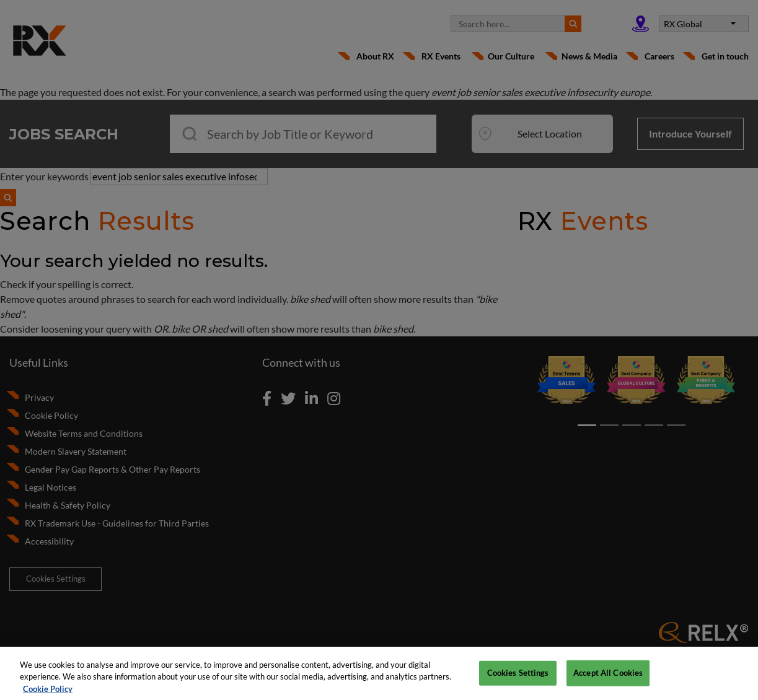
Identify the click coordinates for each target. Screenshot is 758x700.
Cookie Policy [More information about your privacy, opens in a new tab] (48, 693)
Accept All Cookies (608, 677)
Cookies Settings (518, 677)
